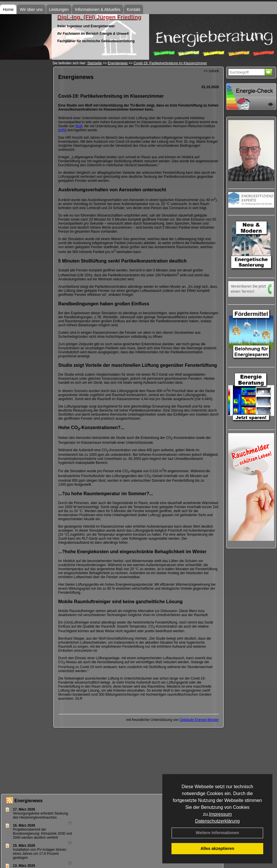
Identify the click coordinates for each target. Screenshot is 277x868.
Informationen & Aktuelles (98, 9)
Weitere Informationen (217, 833)
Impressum (220, 814)
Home (8, 9)
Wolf (79, 126)
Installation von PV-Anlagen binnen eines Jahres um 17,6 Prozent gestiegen (40, 854)
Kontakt (133, 9)
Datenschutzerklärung (217, 821)
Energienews (29, 801)
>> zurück (211, 71)
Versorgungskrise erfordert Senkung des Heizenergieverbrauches (40, 815)
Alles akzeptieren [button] (217, 848)
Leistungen (59, 9)
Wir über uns (31, 9)
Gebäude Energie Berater (199, 720)
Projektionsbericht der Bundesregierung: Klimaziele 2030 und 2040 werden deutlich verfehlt (42, 834)
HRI (62, 130)
